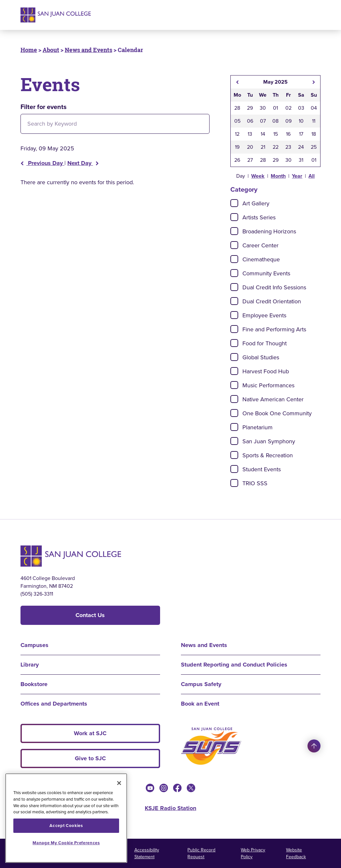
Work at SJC (90, 733)
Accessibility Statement (147, 853)
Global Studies (261, 357)
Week (258, 176)
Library (30, 665)
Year (297, 176)
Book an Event (200, 704)
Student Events (262, 469)
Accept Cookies (66, 826)
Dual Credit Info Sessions (274, 287)
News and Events (89, 50)
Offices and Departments (54, 704)
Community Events (266, 273)
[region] (66, 818)
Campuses (34, 645)
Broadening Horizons (269, 231)
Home (29, 50)
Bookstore (34, 684)
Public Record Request (201, 853)
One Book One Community (277, 413)
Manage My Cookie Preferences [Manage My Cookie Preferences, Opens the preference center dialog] (66, 843)
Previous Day (42, 163)
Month (278, 176)
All (312, 176)
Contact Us (90, 615)
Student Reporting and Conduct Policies (234, 665)
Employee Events (264, 315)
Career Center (260, 245)
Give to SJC (90, 758)
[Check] (234, 203)
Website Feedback (296, 853)
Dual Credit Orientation (272, 301)
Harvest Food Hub (266, 371)
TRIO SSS (255, 483)
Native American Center (273, 399)
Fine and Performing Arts (274, 329)
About (51, 50)
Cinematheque (261, 259)
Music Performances (268, 385)
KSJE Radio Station (170, 808)
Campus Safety (201, 684)
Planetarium (258, 427)
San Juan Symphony (269, 441)
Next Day (83, 163)
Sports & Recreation (268, 455)
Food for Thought (265, 343)
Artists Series (259, 217)
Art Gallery (256, 203)
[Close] (119, 783)
